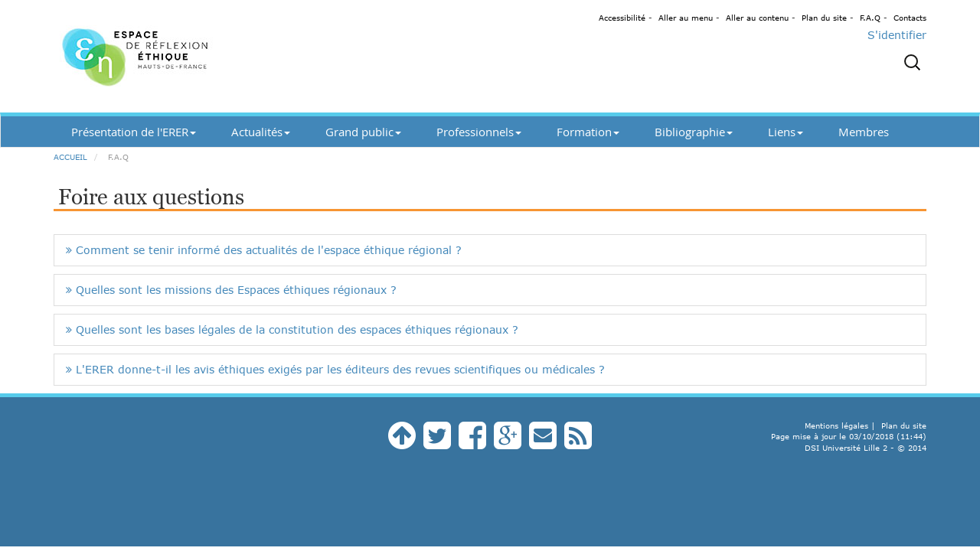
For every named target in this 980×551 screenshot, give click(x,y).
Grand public (363, 132)
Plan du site (824, 18)
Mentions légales (836, 425)
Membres (864, 132)
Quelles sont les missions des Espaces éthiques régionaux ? (231, 290)
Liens (786, 132)
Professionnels (479, 132)
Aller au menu (686, 18)
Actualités (261, 132)
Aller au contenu (757, 18)
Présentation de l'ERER (134, 132)
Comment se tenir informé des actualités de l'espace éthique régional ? (264, 250)
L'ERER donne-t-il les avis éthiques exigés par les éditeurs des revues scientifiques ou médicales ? (335, 369)
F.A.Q (870, 18)
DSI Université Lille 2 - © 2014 (866, 448)
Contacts (910, 18)
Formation (588, 132)
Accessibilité (622, 18)
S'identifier (897, 35)
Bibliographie (694, 132)
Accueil (70, 157)
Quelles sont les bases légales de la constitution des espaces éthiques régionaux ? (292, 329)
